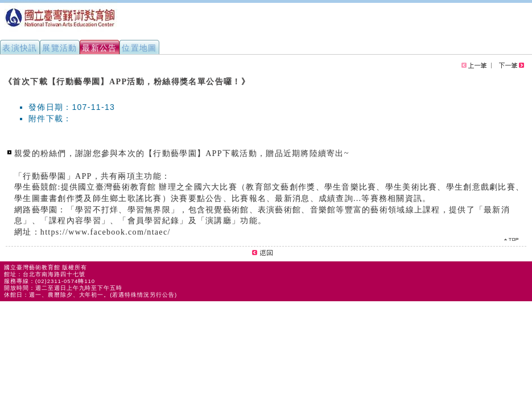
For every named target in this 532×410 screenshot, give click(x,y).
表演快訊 (20, 48)
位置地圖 (139, 48)
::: (5, 76)
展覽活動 (60, 48)
